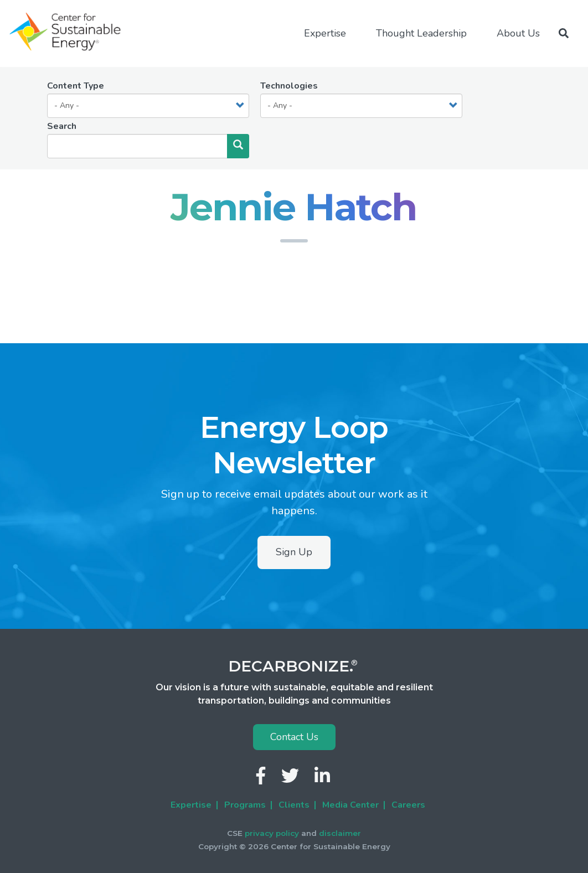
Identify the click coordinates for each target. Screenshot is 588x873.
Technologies (289, 86)
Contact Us (294, 737)
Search (62, 126)
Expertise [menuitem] (325, 33)
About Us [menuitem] (518, 33)
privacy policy (272, 833)
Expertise (191, 805)
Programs (245, 805)
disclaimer (340, 833)
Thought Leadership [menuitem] (421, 33)
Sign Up (294, 552)
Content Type (76, 86)
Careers (408, 805)
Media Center (350, 805)
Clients (294, 805)
